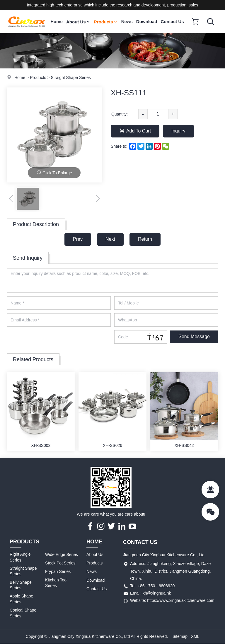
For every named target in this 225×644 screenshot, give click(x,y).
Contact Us (172, 21)
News (127, 21)
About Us (78, 22)
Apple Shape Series (21, 599)
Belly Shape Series (21, 585)
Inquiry (178, 131)
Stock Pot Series (60, 563)
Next (110, 239)
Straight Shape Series (71, 78)
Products (106, 22)
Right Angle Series (20, 557)
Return (145, 239)
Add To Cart (135, 131)
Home (57, 21)
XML (195, 636)
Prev (78, 239)
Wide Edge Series (62, 555)
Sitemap (180, 636)
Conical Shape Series (23, 613)
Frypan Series (58, 571)
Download (147, 21)
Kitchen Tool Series (56, 583)
